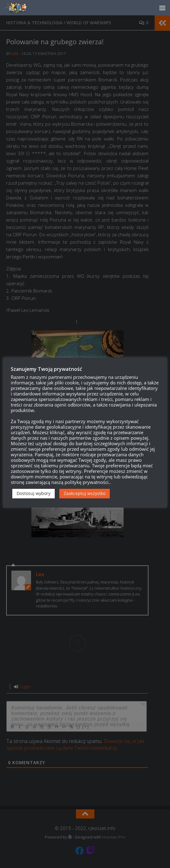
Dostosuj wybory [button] (34, 493)
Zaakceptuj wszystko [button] (85, 493)
